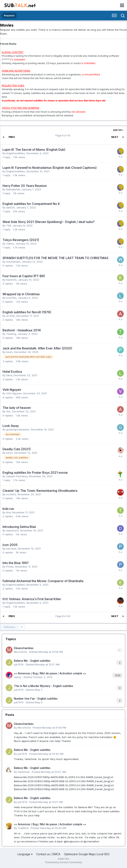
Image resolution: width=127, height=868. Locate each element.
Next (115, 137)
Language (25, 854)
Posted (49, 728)
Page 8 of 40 (64, 135)
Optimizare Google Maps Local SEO (87, 854)
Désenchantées (24, 648)
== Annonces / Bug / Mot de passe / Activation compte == (50, 673)
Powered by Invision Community (64, 862)
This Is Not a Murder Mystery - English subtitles (44, 686)
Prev (12, 137)
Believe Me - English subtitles (32, 661)
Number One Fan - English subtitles (36, 699)
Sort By (118, 130)
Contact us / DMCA (48, 854)
